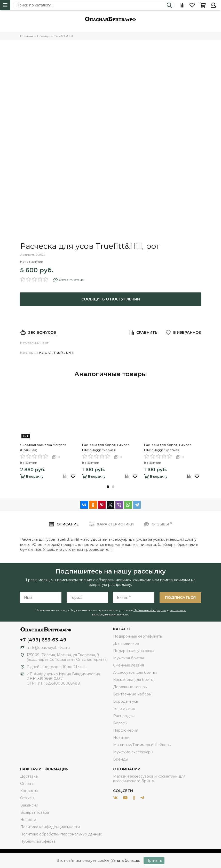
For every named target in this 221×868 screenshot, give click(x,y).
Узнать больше (125, 861)
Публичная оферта (38, 841)
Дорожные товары (130, 687)
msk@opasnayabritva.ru (48, 648)
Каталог (46, 352)
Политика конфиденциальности (50, 827)
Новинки (121, 738)
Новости (28, 820)
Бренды (121, 759)
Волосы (120, 723)
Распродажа (125, 716)
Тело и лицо (124, 709)
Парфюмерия (126, 730)
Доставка (29, 776)
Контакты (29, 791)
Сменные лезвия (128, 665)
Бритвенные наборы (132, 694)
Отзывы (27, 798)
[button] (108, 487)
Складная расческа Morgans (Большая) (43, 447)
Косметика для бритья (134, 680)
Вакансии (29, 805)
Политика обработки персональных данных (61, 834)
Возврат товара (35, 812)
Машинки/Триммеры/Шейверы (142, 745)
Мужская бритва (129, 658)
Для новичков (126, 644)
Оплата (27, 784)
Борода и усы (126, 701)
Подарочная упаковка (134, 651)
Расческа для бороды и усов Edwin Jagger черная (106, 447)
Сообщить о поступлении (111, 299)
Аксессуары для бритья (135, 672)
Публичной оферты (150, 610)
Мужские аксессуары (133, 752)
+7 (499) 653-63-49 (43, 640)
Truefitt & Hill (63, 352)
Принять (154, 861)
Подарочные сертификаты (138, 636)
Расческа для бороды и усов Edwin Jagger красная (168, 447)
